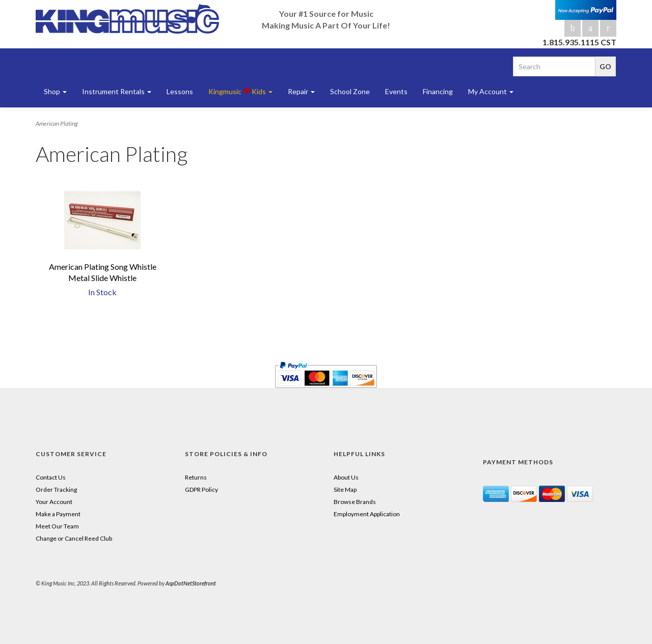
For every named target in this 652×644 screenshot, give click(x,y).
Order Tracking (56, 489)
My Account (491, 91)
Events (396, 91)
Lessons (180, 91)
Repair (301, 91)
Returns (196, 477)
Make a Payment (58, 514)
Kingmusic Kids (240, 91)
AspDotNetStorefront (191, 583)
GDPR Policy (201, 489)
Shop (55, 91)
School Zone (350, 91)
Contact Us (51, 477)
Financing (438, 91)
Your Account (54, 502)
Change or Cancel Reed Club (74, 538)
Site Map (345, 489)
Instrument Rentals (117, 91)
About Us (346, 477)
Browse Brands (355, 502)
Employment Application (367, 514)
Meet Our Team (57, 526)
